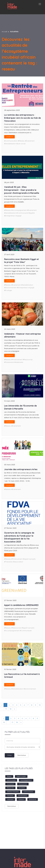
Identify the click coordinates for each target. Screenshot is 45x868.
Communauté (11, 780)
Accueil (4, 32)
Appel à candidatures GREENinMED (21, 605)
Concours (21, 799)
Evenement (10, 784)
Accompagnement (26, 780)
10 (40, 705)
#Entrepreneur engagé (13, 216)
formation (22, 788)
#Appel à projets (29, 559)
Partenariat (33, 799)
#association (18, 562)
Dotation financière (13, 792)
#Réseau (21, 141)
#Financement (17, 360)
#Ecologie (8, 290)
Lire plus (9, 137)
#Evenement (30, 141)
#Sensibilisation (10, 144)
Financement (23, 784)
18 (10, 709)
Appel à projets (21, 776)
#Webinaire (19, 362)
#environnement (10, 288)
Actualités (14, 32)
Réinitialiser (22, 755)
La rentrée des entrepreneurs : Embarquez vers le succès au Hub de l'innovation (22, 118)
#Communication (11, 141)
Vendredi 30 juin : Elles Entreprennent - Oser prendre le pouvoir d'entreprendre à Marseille (22, 190)
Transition (10, 796)
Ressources (10, 788)
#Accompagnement (19, 210)
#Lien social (21, 144)
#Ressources (28, 360)
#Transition (8, 562)
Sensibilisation (23, 796)
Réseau (9, 776)
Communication (28, 792)
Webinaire (10, 799)
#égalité (31, 213)
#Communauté (22, 213)
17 (6, 709)
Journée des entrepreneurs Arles (21, 469)
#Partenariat (9, 362)
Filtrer (10, 755)
